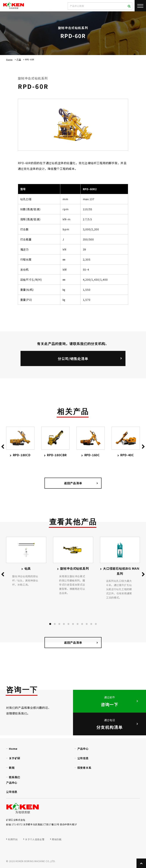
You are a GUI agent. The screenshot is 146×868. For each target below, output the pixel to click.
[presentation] (3, 447)
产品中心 (83, 749)
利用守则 (13, 839)
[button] (50, 624)
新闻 (12, 768)
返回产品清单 (73, 483)
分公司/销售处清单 (73, 358)
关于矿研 (15, 758)
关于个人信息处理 (35, 839)
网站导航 (57, 839)
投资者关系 (84, 768)
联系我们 (15, 777)
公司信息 (83, 758)
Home (9, 59)
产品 (19, 59)
